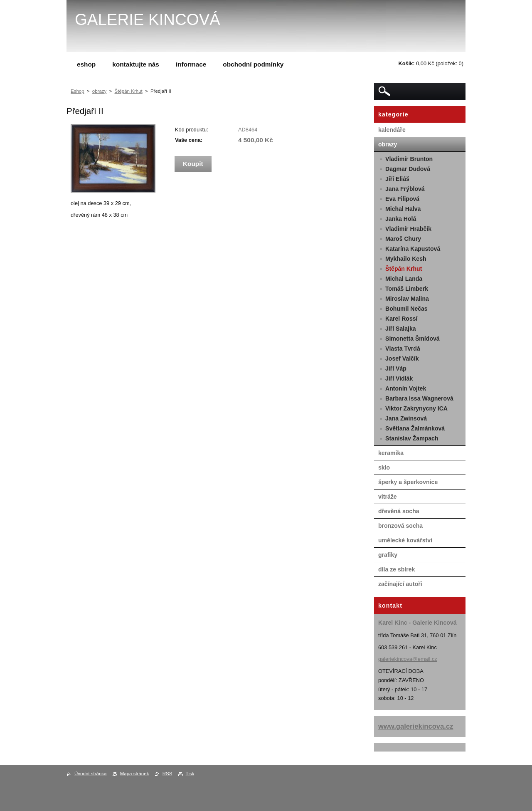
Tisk (190, 774)
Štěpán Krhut (129, 91)
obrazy (100, 91)
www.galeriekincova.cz (416, 726)
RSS (167, 774)
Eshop (78, 91)
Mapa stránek (135, 774)
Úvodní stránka (90, 774)
